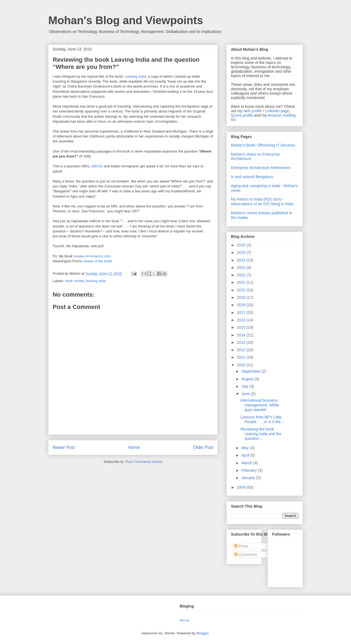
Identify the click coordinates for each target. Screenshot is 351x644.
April (246, 455)
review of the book (97, 261)
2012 (242, 350)
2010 (242, 365)
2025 (242, 252)
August (248, 379)
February (250, 470)
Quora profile (242, 115)
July (245, 386)
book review (75, 281)
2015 (242, 327)
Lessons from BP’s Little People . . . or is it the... (262, 419)
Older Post (203, 447)
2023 (242, 268)
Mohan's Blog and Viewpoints (126, 20)
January (249, 478)
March (247, 463)
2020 (242, 290)
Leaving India (135, 76)
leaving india (96, 281)
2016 (242, 320)
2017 (242, 313)
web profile (253, 111)
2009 (242, 487)
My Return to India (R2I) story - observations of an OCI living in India (262, 202)
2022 (242, 275)
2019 (242, 297)
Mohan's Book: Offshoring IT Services (263, 145)
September (251, 371)
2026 (242, 245)
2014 (242, 335)
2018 (242, 305)
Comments (246, 555)
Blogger (202, 633)
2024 (242, 260)
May (245, 448)
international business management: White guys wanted (260, 405)
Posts (241, 546)
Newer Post (64, 447)
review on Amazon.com (92, 256)
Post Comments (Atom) (144, 462)
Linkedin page (277, 111)
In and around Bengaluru (252, 177)
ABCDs (97, 166)
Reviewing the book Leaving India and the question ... (261, 434)
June (246, 394)
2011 (242, 357)
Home (134, 447)
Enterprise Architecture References (261, 168)
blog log (184, 620)
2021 (242, 282)
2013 (242, 342)
